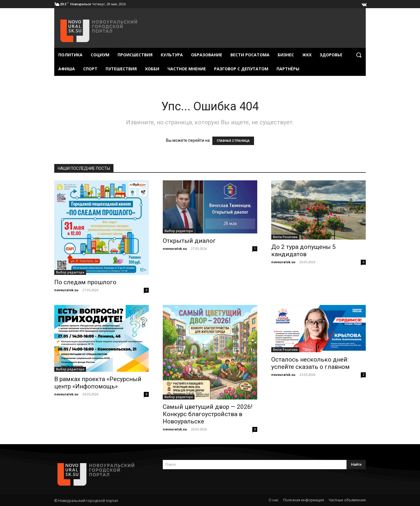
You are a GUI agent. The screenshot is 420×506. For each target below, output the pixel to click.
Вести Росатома (285, 237)
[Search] (356, 465)
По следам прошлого (85, 282)
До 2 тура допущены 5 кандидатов (303, 251)
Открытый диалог (189, 241)
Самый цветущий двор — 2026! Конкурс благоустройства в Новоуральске (208, 414)
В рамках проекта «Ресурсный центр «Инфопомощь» (98, 383)
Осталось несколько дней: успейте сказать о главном (310, 363)
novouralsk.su (66, 290)
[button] (359, 55)
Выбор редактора (70, 272)
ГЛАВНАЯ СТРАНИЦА (233, 141)
